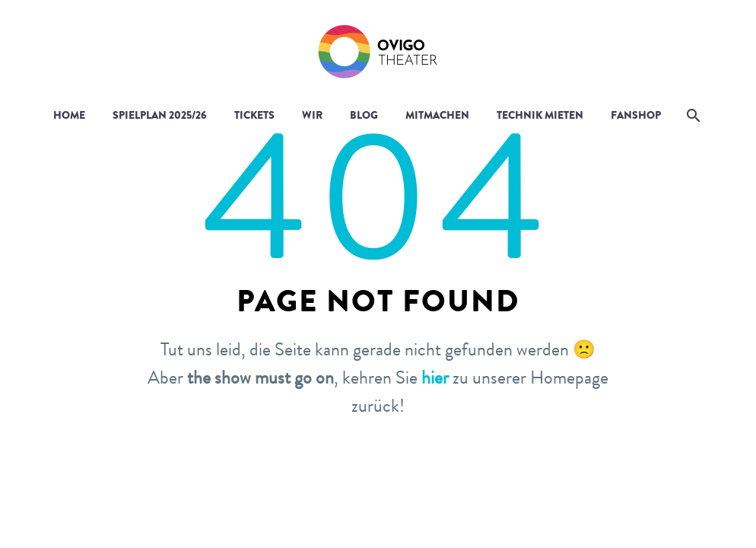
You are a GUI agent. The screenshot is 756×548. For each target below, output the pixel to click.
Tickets (254, 115)
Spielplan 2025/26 (160, 115)
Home (69, 115)
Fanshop (636, 115)
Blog (364, 115)
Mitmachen (437, 115)
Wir (312, 115)
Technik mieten (540, 115)
